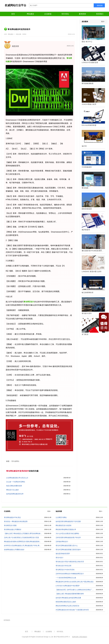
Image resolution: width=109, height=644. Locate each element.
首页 (13, 14)
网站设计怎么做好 (13, 490)
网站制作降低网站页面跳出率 (66, 529)
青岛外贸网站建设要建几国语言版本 (68, 550)
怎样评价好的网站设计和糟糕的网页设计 (70, 574)
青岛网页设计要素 (10, 525)
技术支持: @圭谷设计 (80, 637)
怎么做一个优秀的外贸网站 (16, 482)
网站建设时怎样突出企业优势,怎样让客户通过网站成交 (75, 582)
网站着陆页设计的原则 (63, 525)
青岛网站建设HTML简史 (12, 517)
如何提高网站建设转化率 (15, 494)
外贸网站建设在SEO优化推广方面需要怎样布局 (72, 610)
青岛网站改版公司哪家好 (13, 529)
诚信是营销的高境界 (63, 554)
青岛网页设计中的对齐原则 (65, 570)
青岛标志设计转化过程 (63, 566)
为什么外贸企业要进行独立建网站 (67, 533)
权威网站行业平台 (16, 5)
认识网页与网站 (61, 517)
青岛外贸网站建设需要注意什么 (67, 546)
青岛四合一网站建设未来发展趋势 (16, 521)
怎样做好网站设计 (62, 542)
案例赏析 (83, 14)
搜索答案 (100, 6)
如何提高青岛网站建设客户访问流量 (68, 521)
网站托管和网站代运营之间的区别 (67, 606)
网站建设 (30, 14)
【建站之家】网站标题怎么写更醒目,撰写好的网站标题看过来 (23, 533)
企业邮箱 (48, 14)
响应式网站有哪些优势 (14, 486)
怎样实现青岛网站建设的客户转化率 (68, 538)
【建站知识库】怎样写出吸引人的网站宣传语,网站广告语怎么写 (75, 590)
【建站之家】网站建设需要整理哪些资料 (70, 594)
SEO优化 (65, 14)
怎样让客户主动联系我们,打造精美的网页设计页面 (21, 538)
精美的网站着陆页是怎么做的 (66, 602)
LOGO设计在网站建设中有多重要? (68, 586)
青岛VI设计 (60, 558)
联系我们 (100, 14)
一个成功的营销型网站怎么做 (66, 578)
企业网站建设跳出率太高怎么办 (17, 478)
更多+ (103, 22)
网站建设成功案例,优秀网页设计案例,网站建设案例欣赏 (23, 542)
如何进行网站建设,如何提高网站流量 (68, 598)
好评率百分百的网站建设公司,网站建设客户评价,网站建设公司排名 (23, 546)
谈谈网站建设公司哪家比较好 (14, 550)
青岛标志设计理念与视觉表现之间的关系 (70, 562)
